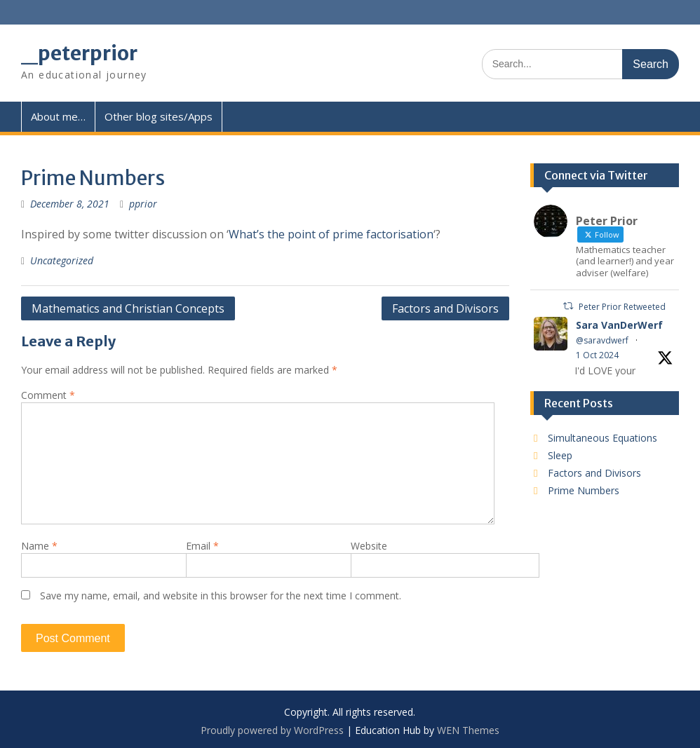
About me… (58, 116)
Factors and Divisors (445, 308)
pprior (143, 204)
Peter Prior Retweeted (622, 307)
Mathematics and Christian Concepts (128, 308)
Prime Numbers (584, 490)
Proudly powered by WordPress (272, 730)
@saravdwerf (602, 340)
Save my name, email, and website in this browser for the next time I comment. (221, 596)
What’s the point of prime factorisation (331, 234)
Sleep (560, 455)
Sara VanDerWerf (619, 325)
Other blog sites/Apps (159, 116)
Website (369, 546)
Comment (48, 395)
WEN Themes (468, 730)
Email (202, 546)
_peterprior (79, 53)
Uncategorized (62, 260)
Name (39, 546)
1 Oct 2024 (597, 355)
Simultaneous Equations (603, 438)
